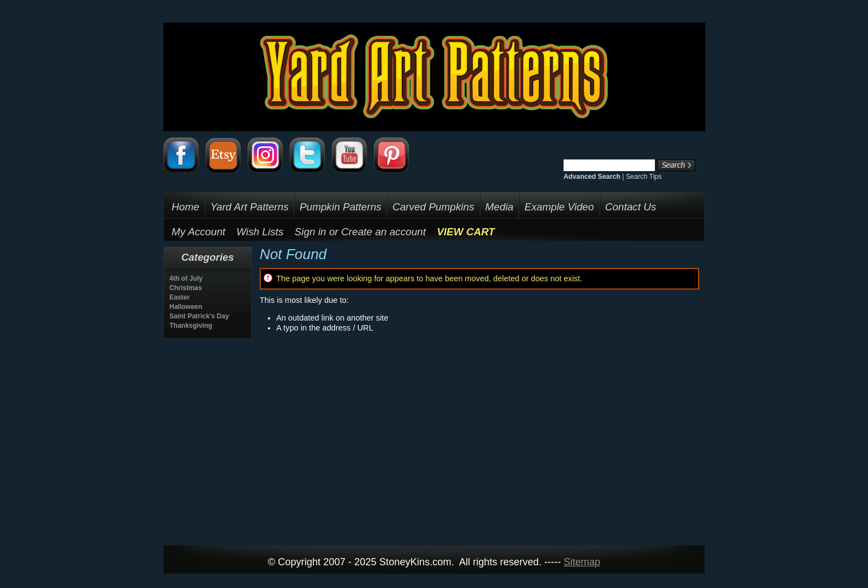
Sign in (310, 232)
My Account (198, 232)
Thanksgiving (191, 326)
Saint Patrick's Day (199, 316)
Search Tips (644, 177)
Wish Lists (260, 232)
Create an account (383, 232)
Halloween (186, 307)
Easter (180, 297)
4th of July (186, 278)
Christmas (186, 288)
